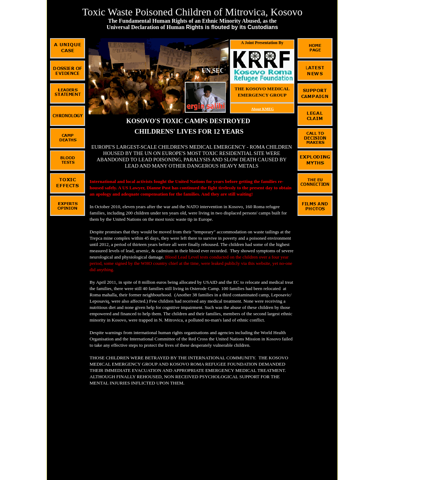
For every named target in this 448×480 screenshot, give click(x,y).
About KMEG (263, 109)
